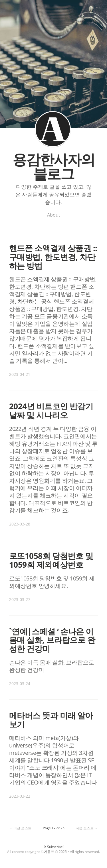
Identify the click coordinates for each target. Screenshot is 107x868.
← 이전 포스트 (20, 828)
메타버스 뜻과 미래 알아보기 (51, 720)
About (54, 215)
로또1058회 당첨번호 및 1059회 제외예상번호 (51, 560)
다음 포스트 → (87, 828)
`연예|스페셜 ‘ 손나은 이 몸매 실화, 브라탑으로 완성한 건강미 (52, 640)
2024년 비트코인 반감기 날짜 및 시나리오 (51, 410)
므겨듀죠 (47, 852)
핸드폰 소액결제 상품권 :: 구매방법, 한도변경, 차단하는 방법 (53, 257)
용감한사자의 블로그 (53, 129)
